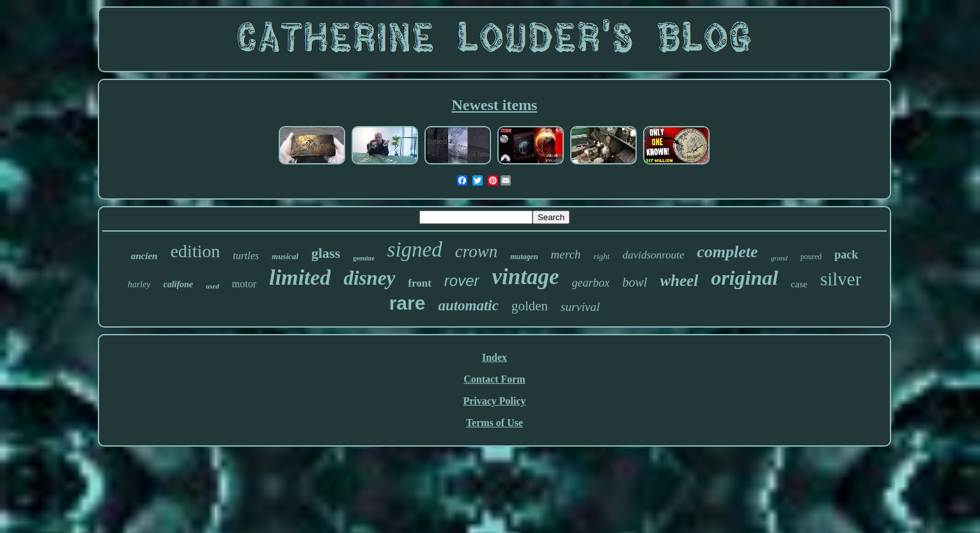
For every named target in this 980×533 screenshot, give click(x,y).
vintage (526, 277)
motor (244, 284)
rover (462, 281)
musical (285, 256)
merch (566, 254)
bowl (635, 282)
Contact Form (494, 379)
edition (195, 251)
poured (811, 257)
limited (300, 277)
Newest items (495, 105)
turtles (246, 256)
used (213, 286)
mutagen (524, 257)
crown (477, 251)
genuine (363, 258)
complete (727, 252)
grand (779, 258)
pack (846, 255)
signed (415, 250)
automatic (468, 306)
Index (494, 357)
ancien (144, 256)
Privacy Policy (494, 401)
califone (178, 284)
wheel (679, 281)
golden (530, 306)
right (601, 256)
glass (326, 253)
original (744, 278)
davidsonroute (654, 255)
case (799, 284)
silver (841, 279)
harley (139, 284)
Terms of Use (494, 423)
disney (369, 278)
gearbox (591, 283)
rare (408, 303)
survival (580, 307)
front (420, 283)
